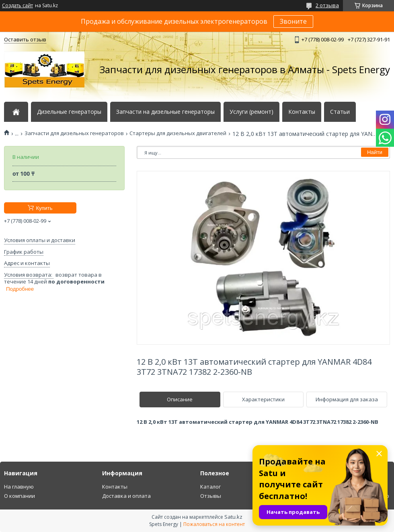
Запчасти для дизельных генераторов (74, 133)
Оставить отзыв (25, 39)
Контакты (302, 112)
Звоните (293, 21)
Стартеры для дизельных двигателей (178, 133)
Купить (44, 208)
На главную (19, 487)
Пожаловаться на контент (214, 524)
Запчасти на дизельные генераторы (165, 112)
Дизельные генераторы (69, 112)
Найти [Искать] (375, 152)
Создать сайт (17, 6)
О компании (19, 496)
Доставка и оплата (126, 496)
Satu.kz (233, 517)
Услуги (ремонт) (251, 112)
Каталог (210, 487)
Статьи (340, 112)
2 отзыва (327, 5)
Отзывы (211, 496)
